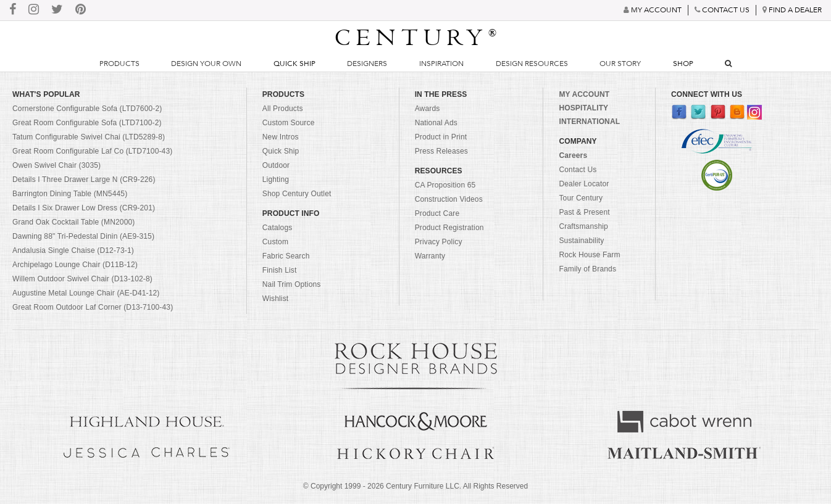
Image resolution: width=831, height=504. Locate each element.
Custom (275, 242)
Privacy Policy (439, 242)
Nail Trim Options (292, 284)
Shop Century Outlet (297, 194)
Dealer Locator (584, 184)
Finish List (280, 270)
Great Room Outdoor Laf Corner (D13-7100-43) (93, 307)
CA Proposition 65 (445, 185)
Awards (428, 109)
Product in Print (441, 137)
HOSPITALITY (583, 108)
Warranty (430, 256)
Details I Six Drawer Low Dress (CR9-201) (84, 208)
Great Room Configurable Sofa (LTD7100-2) (87, 123)
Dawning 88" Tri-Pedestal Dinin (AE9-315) (83, 236)
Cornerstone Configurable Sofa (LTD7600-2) (87, 109)
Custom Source (289, 123)
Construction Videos (449, 199)
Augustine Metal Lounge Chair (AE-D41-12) (86, 293)
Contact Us (578, 170)
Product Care (437, 213)
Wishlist (276, 299)
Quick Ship (294, 64)
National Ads (436, 123)
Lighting (276, 180)
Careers (573, 155)
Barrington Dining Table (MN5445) (70, 194)
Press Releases (441, 151)
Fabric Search (286, 256)
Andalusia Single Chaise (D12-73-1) (73, 250)
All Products (283, 109)
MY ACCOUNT (584, 94)
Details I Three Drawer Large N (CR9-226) (84, 180)
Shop (683, 64)
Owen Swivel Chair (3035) (56, 165)
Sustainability (581, 241)
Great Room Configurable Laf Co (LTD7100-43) (92, 151)
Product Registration (449, 228)
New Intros (281, 137)
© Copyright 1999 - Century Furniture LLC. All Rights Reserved (415, 486)
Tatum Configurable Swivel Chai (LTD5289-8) (89, 137)
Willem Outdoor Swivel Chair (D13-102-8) (82, 279)
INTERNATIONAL (589, 122)
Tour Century (581, 198)
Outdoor (276, 165)
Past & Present (584, 212)
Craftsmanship (583, 226)
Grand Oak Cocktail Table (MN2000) (73, 222)
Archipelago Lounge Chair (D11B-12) (75, 265)
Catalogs (278, 228)
